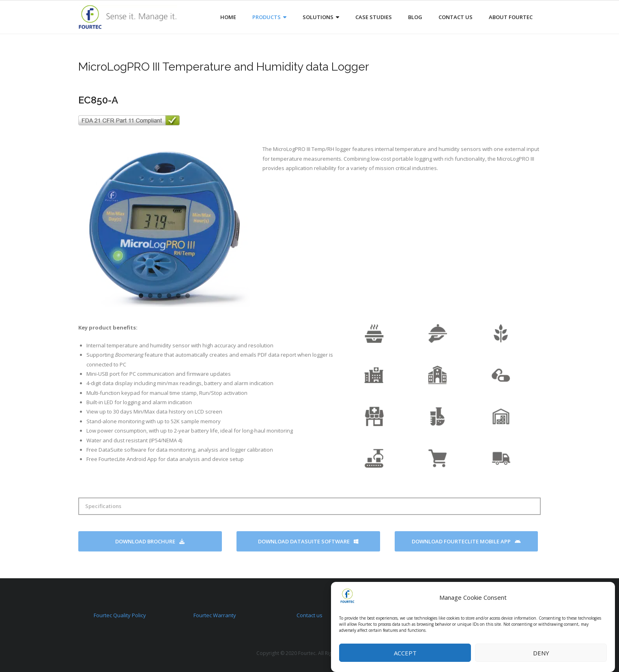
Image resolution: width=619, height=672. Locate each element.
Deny (541, 653)
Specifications (103, 506)
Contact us (309, 615)
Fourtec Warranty (215, 615)
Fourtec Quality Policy (120, 615)
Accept (405, 653)
